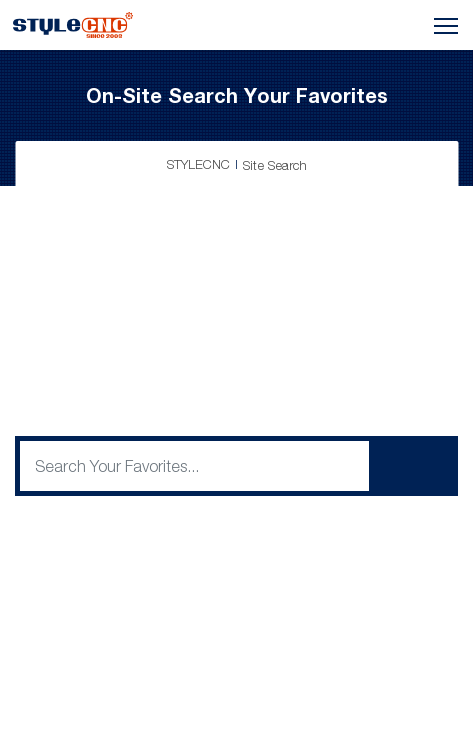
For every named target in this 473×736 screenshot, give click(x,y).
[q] (194, 466)
